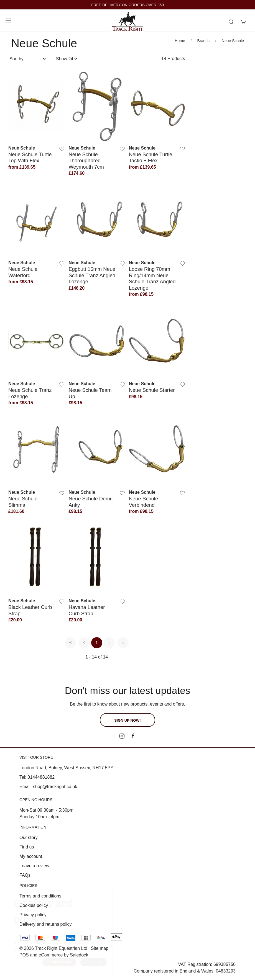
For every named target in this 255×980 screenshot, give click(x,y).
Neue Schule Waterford (23, 272)
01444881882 (41, 777)
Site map (100, 948)
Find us (27, 847)
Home (180, 41)
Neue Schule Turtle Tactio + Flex (151, 157)
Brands (203, 41)
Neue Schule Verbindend (143, 502)
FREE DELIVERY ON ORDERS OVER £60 (127, 5)
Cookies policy (34, 905)
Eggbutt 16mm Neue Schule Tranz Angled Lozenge (92, 275)
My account (31, 856)
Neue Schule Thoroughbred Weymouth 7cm (86, 161)
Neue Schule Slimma (23, 502)
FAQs (25, 875)
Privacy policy (33, 915)
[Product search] (231, 22)
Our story (29, 838)
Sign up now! (127, 720)
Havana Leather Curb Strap (87, 610)
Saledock (79, 955)
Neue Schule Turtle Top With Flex (30, 157)
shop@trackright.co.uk (55, 787)
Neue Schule (233, 41)
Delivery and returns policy (46, 924)
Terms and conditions (40, 896)
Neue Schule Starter (152, 390)
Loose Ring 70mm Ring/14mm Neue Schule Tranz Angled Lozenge (152, 278)
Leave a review (34, 866)
